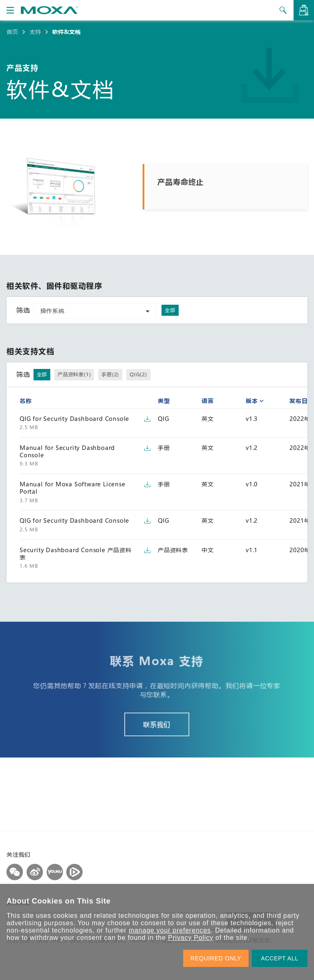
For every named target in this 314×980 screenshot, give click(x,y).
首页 (12, 32)
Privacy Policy (191, 938)
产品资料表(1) (74, 374)
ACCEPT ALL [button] (280, 958)
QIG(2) (138, 374)
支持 (35, 32)
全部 (170, 310)
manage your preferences (170, 930)
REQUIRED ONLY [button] (216, 958)
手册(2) (110, 374)
